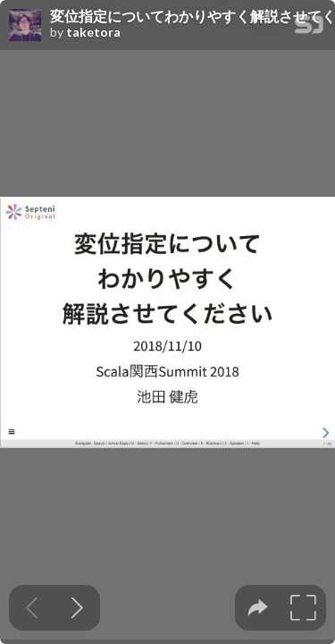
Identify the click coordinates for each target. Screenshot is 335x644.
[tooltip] (258, 608)
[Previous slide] (32, 608)
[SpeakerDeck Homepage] (309, 28)
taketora (93, 32)
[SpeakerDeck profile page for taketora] (25, 26)
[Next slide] (77, 608)
